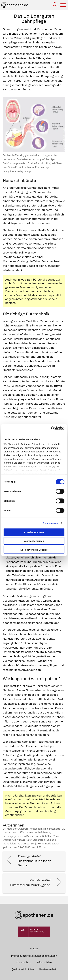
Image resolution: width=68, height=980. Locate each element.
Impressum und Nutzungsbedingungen (34, 956)
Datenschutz (24, 962)
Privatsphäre (44, 962)
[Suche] (55, 5)
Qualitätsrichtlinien (23, 969)
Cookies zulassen (34, 532)
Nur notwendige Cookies (34, 550)
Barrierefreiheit (48, 969)
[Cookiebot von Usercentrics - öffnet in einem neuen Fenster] (51, 428)
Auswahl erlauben (34, 541)
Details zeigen (51, 523)
